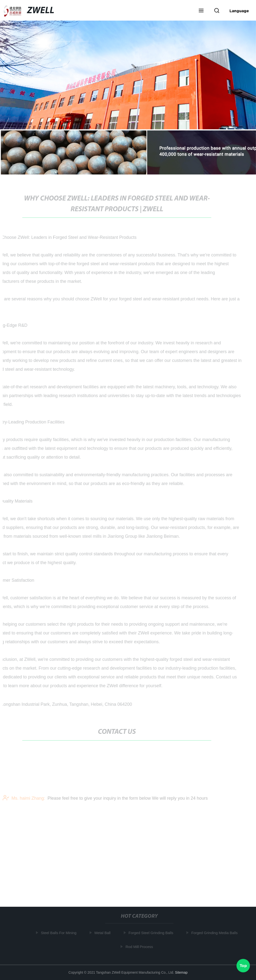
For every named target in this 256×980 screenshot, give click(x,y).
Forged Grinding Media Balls (215, 933)
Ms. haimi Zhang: (24, 800)
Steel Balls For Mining (59, 933)
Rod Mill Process (140, 946)
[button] (201, 11)
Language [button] (239, 11)
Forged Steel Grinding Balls (151, 933)
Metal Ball (103, 933)
